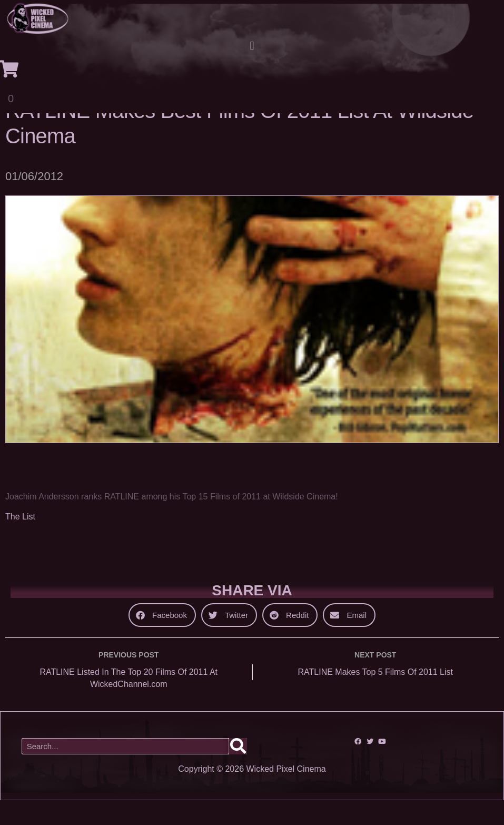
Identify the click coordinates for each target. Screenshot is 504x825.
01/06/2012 (34, 201)
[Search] (238, 771)
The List (20, 541)
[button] (252, 46)
